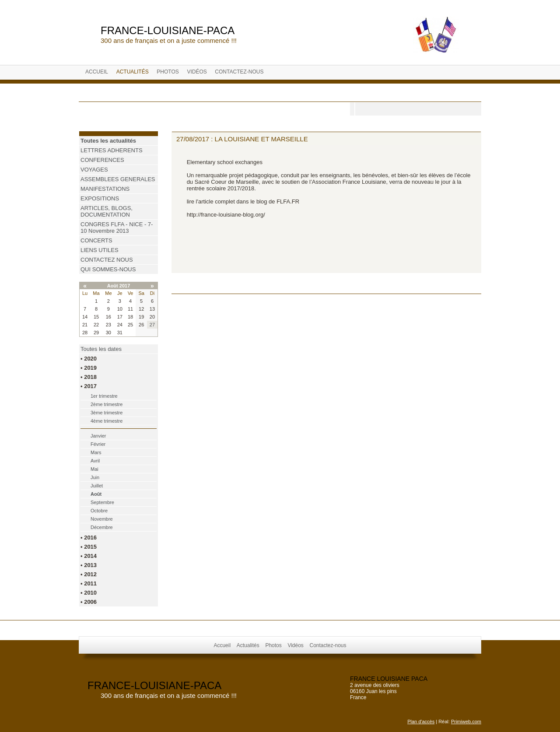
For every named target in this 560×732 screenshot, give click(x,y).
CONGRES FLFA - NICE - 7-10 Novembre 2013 (117, 228)
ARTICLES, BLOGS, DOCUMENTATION (107, 211)
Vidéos (197, 72)
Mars (96, 452)
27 (152, 325)
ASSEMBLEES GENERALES (118, 179)
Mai (94, 469)
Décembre (102, 527)
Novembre (102, 519)
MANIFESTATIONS (105, 189)
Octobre (99, 511)
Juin (95, 477)
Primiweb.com (466, 721)
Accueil (97, 72)
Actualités (133, 72)
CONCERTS (96, 240)
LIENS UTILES (100, 250)
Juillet (97, 486)
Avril (95, 461)
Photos (168, 72)
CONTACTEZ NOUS (107, 260)
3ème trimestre (107, 413)
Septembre (102, 502)
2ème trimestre (107, 404)
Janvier (98, 436)
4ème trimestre (107, 421)
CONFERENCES (102, 160)
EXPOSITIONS (100, 198)
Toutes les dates (101, 349)
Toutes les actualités (108, 141)
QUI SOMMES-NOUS (108, 269)
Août (96, 494)
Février (98, 444)
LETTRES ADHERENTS (112, 150)
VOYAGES (94, 170)
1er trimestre (104, 396)
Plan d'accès (421, 721)
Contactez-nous (239, 72)
